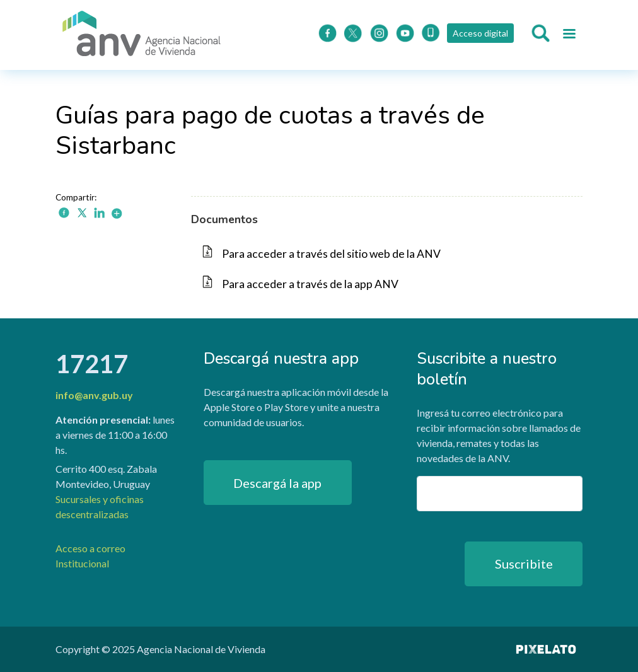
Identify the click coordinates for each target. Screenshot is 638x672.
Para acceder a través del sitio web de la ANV (331, 254)
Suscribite (524, 564)
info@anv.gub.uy (94, 395)
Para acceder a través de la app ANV (310, 284)
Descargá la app (277, 483)
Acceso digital (480, 33)
